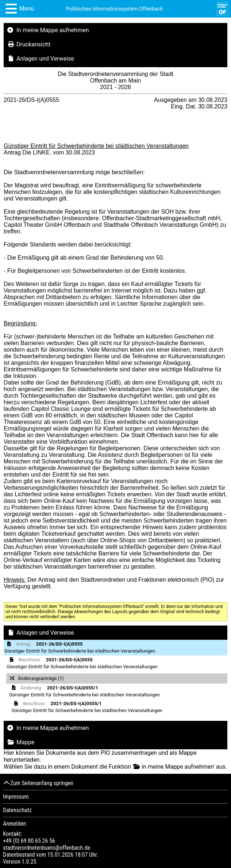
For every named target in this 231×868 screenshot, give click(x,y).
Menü (27, 9)
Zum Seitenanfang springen (38, 783)
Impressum (16, 797)
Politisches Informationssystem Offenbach (115, 9)
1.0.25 (29, 862)
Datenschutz (17, 810)
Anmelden (14, 824)
